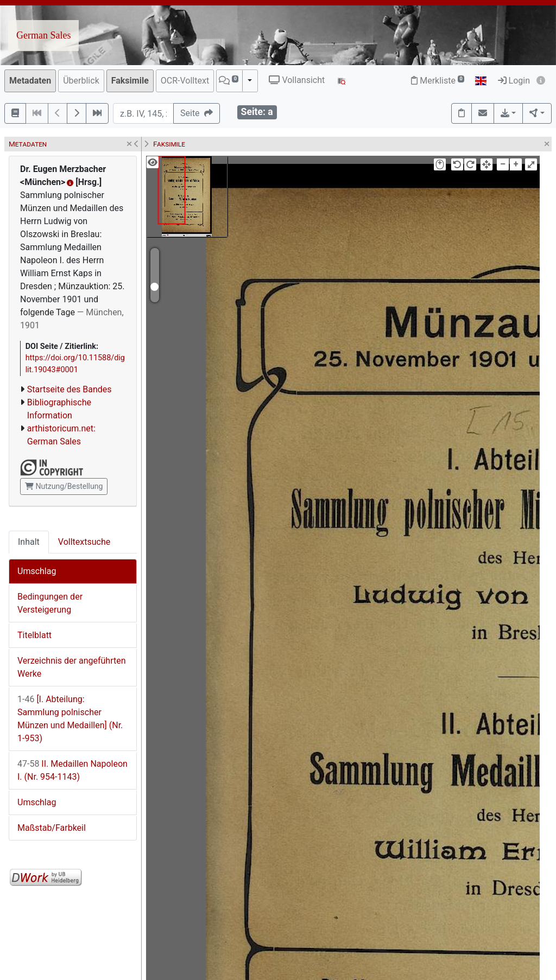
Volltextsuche (84, 542)
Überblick (81, 81)
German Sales (43, 35)
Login (514, 81)
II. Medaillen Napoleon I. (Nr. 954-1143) (72, 770)
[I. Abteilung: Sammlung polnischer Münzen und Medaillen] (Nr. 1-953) (70, 719)
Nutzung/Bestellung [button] (64, 486)
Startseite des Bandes (69, 389)
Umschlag (37, 571)
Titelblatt (34, 635)
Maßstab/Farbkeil (52, 828)
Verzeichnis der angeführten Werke (72, 667)
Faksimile (130, 81)
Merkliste (438, 81)
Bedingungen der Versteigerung (50, 603)
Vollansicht (297, 80)
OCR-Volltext (185, 81)
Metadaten (30, 81)
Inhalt (29, 542)
